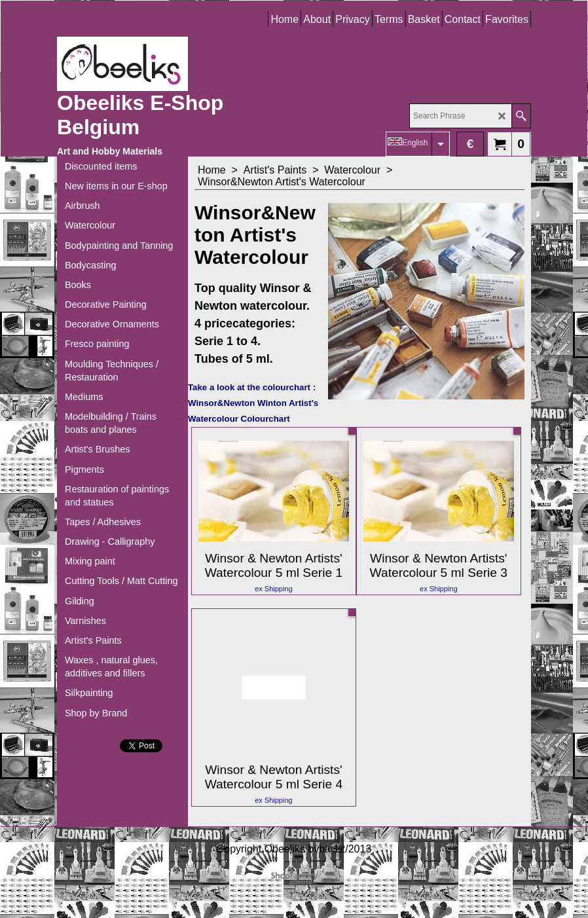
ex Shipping (274, 589)
